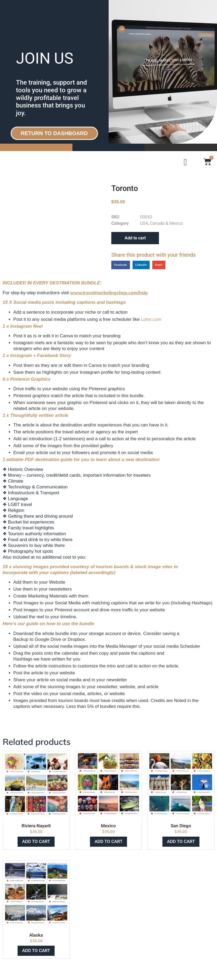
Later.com (151, 319)
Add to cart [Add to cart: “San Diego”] (181, 841)
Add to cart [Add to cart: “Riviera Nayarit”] (36, 841)
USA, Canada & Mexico (161, 223)
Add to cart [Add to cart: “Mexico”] (108, 841)
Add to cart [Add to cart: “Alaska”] (36, 950)
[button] (121, 265)
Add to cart (135, 238)
